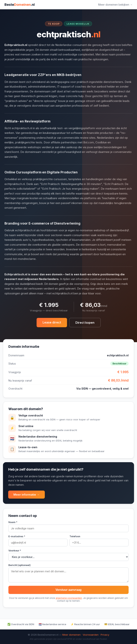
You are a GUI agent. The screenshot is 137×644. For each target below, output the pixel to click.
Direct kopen (85, 323)
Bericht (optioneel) (20, 565)
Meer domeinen (71, 635)
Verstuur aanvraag (68, 590)
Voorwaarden (91, 635)
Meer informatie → (27, 495)
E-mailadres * (17, 536)
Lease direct (52, 322)
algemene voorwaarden (69, 598)
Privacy (105, 635)
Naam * (13, 522)
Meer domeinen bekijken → (115, 5)
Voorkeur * (15, 550)
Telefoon (75, 536)
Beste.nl (20, 5)
